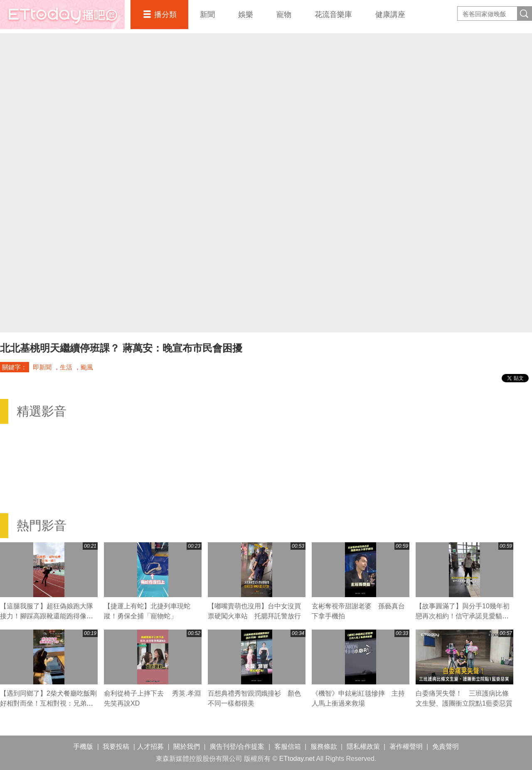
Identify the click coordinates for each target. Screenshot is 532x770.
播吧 (62, 15)
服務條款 (324, 747)
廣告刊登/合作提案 (237, 747)
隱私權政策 (363, 747)
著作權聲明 (406, 747)
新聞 (207, 15)
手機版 (83, 747)
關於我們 (187, 747)
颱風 (87, 367)
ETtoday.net (297, 759)
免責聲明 (446, 747)
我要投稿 (116, 747)
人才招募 (150, 747)
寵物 (284, 15)
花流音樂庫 (333, 15)
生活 (66, 367)
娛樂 (246, 15)
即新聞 (42, 367)
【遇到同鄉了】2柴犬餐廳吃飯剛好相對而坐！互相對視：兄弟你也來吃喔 (48, 703)
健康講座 (390, 15)
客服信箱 (288, 747)
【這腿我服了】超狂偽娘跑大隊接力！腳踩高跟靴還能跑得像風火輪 (47, 616)
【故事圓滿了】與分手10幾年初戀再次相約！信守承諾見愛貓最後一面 (463, 616)
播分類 (165, 15)
